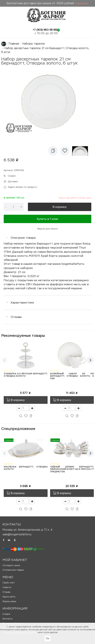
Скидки (12, 176)
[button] (53, 151)
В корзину (60, 207)
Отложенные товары (13, 570)
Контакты (7, 619)
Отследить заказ (11, 565)
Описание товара (23, 238)
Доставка (13, 181)
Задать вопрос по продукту (22, 187)
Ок (47, 638)
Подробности (82, 4)
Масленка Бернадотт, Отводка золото (26, 468)
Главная (14, 44)
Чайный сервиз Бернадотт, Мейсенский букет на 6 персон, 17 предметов (72, 469)
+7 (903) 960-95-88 (45, 30)
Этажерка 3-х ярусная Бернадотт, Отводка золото (26, 375)
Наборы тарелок (34, 44)
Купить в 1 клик (47, 219)
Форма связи (9, 601)
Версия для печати (48, 229)
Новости (7, 587)
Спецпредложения (18, 429)
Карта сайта (9, 597)
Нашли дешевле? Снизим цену (75, 198)
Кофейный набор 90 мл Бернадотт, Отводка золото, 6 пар (72, 376)
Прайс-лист (9, 583)
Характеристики (22, 302)
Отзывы (16, 317)
